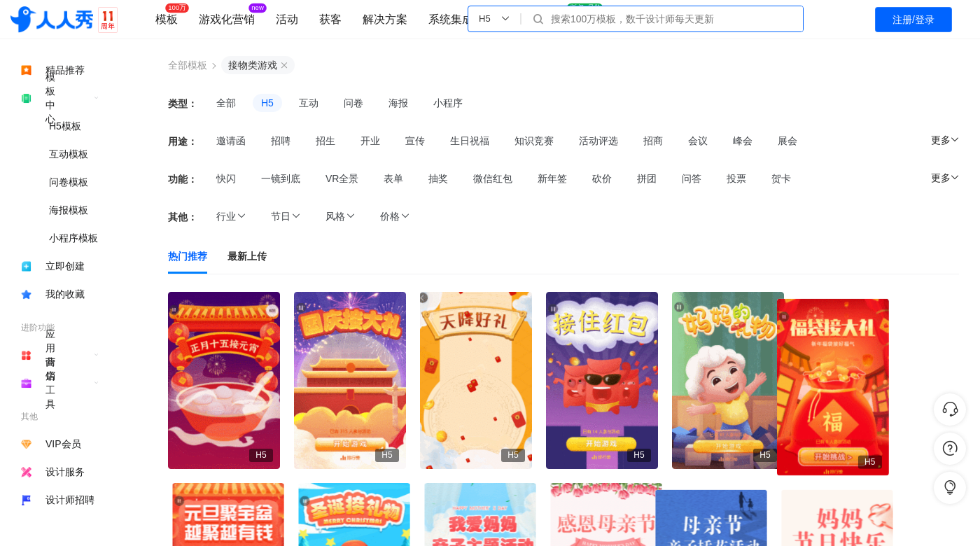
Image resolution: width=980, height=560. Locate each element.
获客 (330, 19)
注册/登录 (913, 20)
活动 (287, 19)
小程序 (448, 103)
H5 (267, 103)
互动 (309, 103)
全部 (226, 103)
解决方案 (385, 19)
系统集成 (451, 19)
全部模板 (188, 65)
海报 (398, 103)
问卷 (353, 103)
